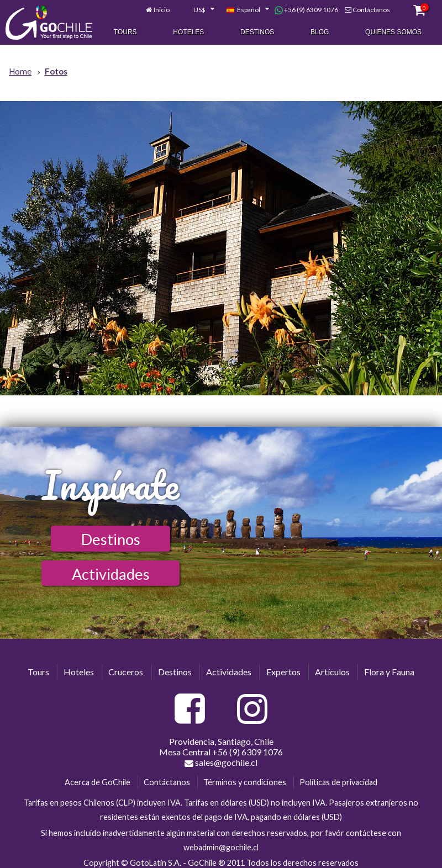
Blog (320, 33)
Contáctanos (371, 10)
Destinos (257, 33)
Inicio (162, 10)
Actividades (111, 574)
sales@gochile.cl (221, 763)
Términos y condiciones (245, 782)
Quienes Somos (393, 33)
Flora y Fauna (389, 672)
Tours (125, 33)
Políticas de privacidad (338, 782)
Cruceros (126, 672)
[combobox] (198, 10)
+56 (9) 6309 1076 (306, 10)
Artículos (332, 672)
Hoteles (188, 33)
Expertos (283, 672)
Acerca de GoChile (98, 782)
